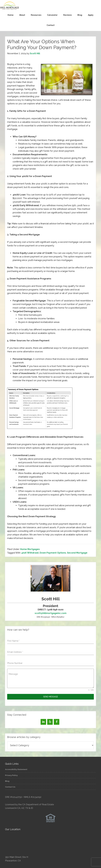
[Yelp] (50, 722)
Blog (7, 781)
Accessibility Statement (16, 769)
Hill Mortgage (50, 6)
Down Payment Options (53, 553)
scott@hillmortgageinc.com (51, 613)
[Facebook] (57, 722)
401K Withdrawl (30, 553)
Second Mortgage (77, 553)
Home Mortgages (30, 549)
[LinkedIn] (43, 722)
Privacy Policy (11, 775)
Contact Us (10, 787)
